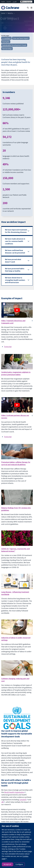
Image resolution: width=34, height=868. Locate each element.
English (3, 2)
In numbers (6, 38)
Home (3, 13)
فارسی (15, 2)
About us (11, 13)
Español (9, 2)
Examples (6, 42)
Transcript (8, 347)
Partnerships (7, 49)
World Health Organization (14, 792)
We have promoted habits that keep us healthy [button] (15, 270)
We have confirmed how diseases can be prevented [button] (15, 252)
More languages (26, 2)
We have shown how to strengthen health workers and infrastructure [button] (15, 280)
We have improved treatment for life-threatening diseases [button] (16, 231)
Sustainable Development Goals (14, 45)
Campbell (23, 800)
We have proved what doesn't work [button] (13, 261)
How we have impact (21, 38)
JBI (2, 802)
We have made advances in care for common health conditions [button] (15, 241)
